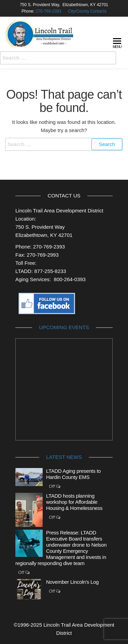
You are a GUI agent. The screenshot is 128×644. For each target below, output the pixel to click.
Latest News (64, 457)
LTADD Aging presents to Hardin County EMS (73, 474)
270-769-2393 (48, 11)
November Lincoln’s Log (72, 582)
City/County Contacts (87, 11)
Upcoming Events (64, 327)
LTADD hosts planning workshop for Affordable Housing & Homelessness (74, 502)
